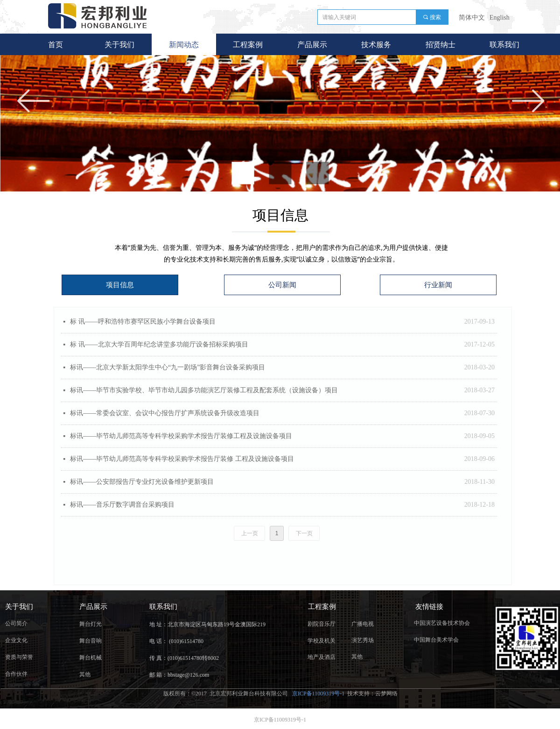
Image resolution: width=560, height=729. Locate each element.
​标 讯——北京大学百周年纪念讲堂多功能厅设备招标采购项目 (159, 344)
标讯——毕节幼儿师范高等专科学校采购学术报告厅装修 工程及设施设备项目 (182, 459)
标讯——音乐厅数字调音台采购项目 (122, 505)
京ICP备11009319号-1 (319, 694)
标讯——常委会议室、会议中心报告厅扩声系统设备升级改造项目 (165, 413)
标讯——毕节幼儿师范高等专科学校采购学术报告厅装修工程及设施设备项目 (181, 436)
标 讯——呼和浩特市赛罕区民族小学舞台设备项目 (143, 322)
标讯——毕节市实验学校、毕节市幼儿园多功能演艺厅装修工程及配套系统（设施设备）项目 (204, 390)
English (500, 18)
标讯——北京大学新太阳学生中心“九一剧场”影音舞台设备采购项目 (168, 367)
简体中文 (472, 18)
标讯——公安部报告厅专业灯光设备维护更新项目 (142, 482)
